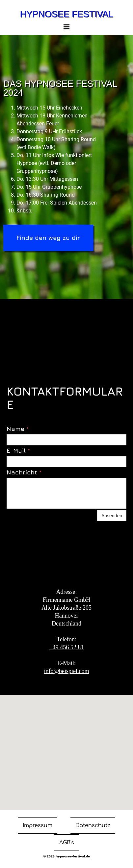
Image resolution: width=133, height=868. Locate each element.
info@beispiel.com (66, 671)
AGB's (67, 843)
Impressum (38, 825)
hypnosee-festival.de (73, 856)
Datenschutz (93, 825)
